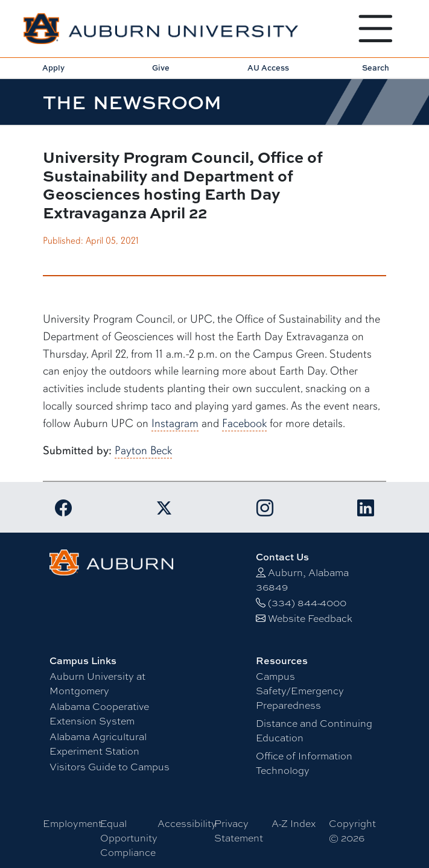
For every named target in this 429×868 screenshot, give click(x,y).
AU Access (268, 68)
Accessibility (187, 823)
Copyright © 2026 (352, 830)
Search (376, 68)
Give (161, 68)
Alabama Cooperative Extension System (99, 713)
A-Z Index (294, 823)
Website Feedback (310, 618)
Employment (72, 823)
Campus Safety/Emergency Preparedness (300, 690)
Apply (53, 68)
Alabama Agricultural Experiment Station (98, 743)
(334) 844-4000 (307, 602)
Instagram (175, 423)
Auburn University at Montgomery (97, 683)
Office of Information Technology (304, 763)
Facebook (244, 423)
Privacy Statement (239, 830)
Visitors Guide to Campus (110, 766)
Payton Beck (143, 451)
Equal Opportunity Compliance (129, 838)
